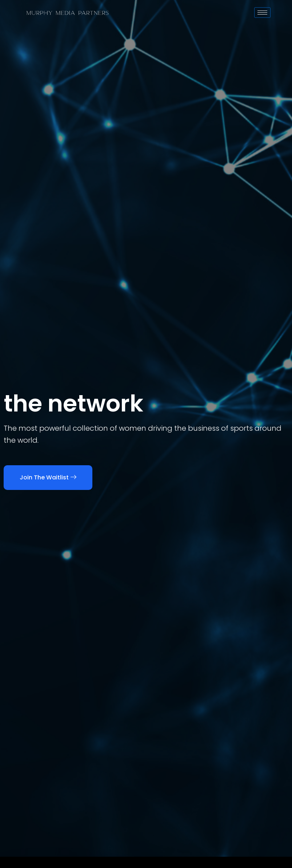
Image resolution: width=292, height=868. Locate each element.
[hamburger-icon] (262, 13)
